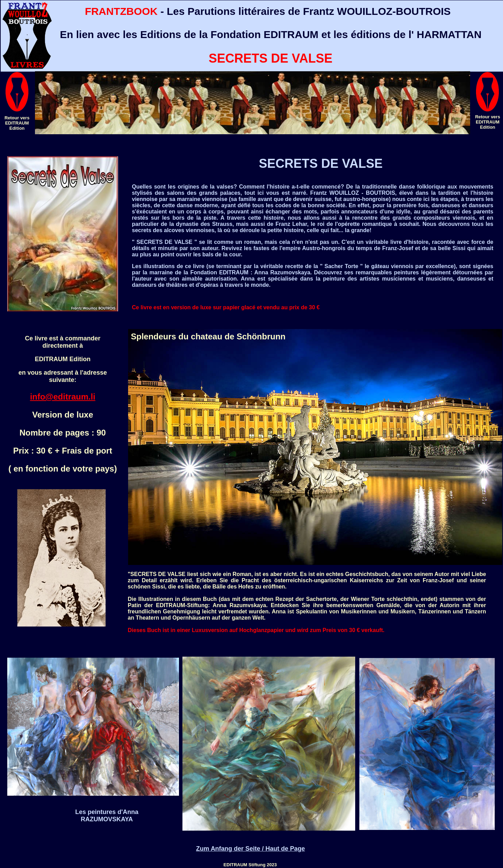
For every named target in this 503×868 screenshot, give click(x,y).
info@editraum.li (63, 397)
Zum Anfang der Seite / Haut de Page (250, 849)
